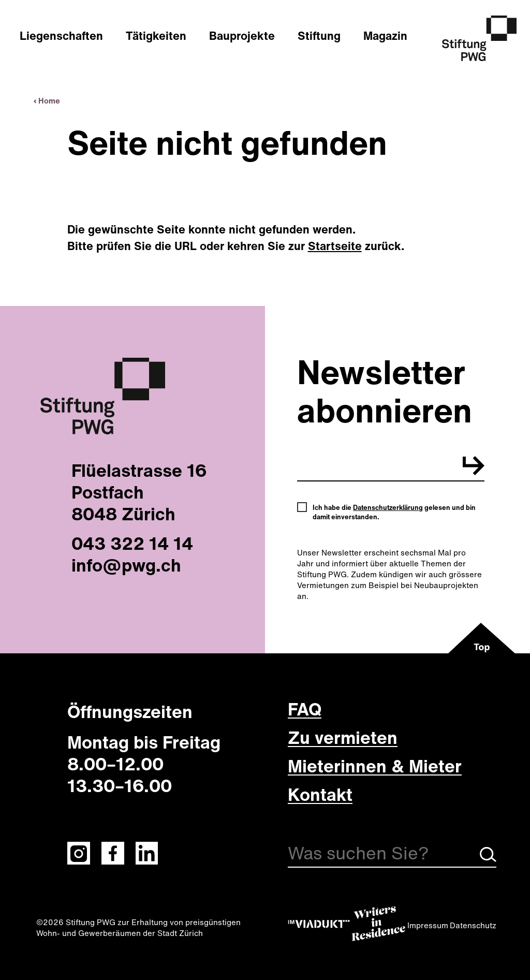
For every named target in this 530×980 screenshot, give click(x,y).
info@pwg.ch (126, 565)
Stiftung (319, 36)
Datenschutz (473, 925)
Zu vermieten (343, 737)
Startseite (335, 246)
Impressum (428, 925)
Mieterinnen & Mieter (375, 766)
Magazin (385, 36)
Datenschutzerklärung (388, 508)
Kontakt (320, 794)
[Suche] (392, 855)
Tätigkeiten (156, 36)
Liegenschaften (61, 36)
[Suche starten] (488, 859)
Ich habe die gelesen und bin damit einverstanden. (394, 513)
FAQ (305, 709)
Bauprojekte (242, 36)
